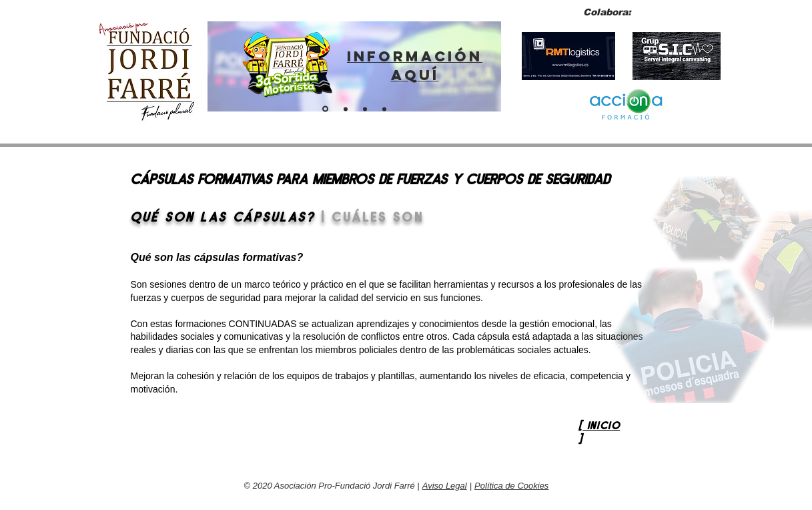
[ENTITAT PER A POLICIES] (346, 109)
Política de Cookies (511, 486)
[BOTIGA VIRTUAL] (384, 109)
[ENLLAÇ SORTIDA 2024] (325, 109)
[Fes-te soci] (365, 109)
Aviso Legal (445, 486)
